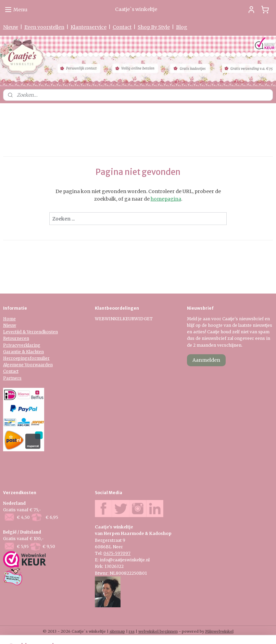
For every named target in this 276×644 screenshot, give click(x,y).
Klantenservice (89, 27)
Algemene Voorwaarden (28, 365)
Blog (182, 27)
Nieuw (11, 27)
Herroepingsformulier (26, 358)
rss (132, 631)
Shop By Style (154, 27)
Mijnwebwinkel (219, 631)
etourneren (17, 338)
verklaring (30, 345)
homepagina (166, 199)
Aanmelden (206, 360)
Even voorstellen (44, 27)
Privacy (11, 345)
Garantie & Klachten (23, 352)
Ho (6, 319)
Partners (12, 378)
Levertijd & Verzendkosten (30, 332)
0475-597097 (117, 553)
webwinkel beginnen (158, 631)
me (12, 319)
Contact (122, 27)
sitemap (117, 631)
